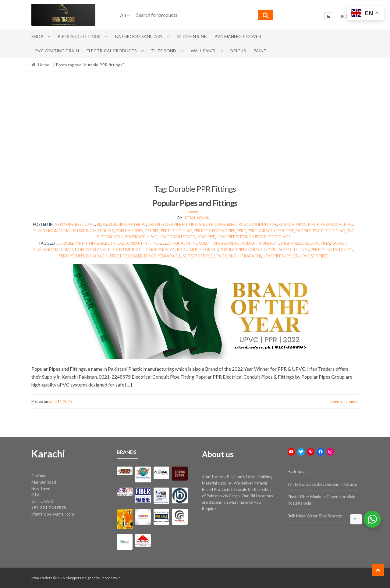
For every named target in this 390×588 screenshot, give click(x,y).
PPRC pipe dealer (126, 256)
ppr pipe (152, 231)
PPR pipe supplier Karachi (84, 256)
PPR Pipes (202, 231)
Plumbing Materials (94, 231)
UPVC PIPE (206, 237)
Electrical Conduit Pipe (252, 224)
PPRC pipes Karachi (163, 256)
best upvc (85, 224)
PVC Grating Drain (57, 51)
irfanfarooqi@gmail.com (53, 514)
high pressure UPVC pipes (305, 243)
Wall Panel (203, 51)
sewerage (135, 237)
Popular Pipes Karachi (242, 250)
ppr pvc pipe (224, 231)
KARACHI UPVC (292, 224)
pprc (241, 231)
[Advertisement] (195, 128)
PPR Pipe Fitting (177, 231)
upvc (152, 237)
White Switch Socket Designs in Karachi (322, 484)
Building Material (127, 224)
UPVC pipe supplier (280, 256)
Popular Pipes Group (198, 250)
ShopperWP (110, 578)
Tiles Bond (164, 51)
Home (44, 65)
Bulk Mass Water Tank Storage (315, 516)
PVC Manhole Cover (238, 36)
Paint (260, 51)
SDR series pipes (198, 256)
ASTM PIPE (64, 224)
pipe (312, 224)
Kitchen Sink (192, 36)
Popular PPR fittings (288, 250)
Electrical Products (112, 51)
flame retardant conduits (251, 243)
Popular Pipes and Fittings (195, 203)
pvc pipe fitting (329, 231)
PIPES (349, 224)
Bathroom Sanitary (139, 36)
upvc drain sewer (177, 237)
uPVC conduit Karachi (238, 256)
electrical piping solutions (192, 243)
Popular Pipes (129, 231)
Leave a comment (344, 401)
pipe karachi (330, 224)
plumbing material (52, 231)
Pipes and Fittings (79, 36)
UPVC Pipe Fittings (272, 237)
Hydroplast (298, 471)
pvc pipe (303, 231)
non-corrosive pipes (96, 250)
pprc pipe (285, 231)
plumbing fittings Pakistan (147, 250)
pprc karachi (261, 231)
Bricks (238, 51)
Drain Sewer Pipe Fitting (173, 224)
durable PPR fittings (78, 243)
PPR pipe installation (332, 250)
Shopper (73, 578)
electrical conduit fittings (131, 243)
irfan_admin (197, 218)
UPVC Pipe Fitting (234, 237)
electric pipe (212, 224)
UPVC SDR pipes (314, 256)
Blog (102, 224)
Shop (37, 36)
